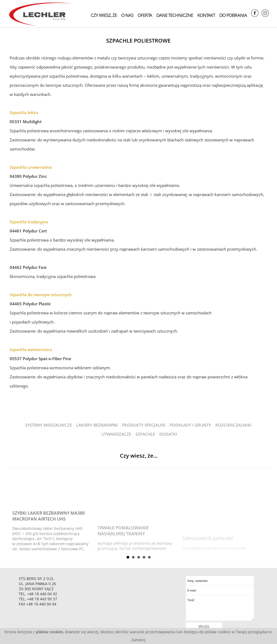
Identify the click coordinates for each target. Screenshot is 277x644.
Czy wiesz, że (104, 15)
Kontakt (206, 15)
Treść (220, 608)
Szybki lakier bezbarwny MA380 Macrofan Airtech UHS (49, 536)
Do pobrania (233, 15)
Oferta (145, 15)
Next (262, 511)
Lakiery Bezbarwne (97, 425)
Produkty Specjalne (144, 425)
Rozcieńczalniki (233, 425)
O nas (127, 15)
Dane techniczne (175, 15)
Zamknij (138, 640)
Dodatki (168, 434)
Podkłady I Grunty (190, 425)
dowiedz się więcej (82, 632)
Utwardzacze (116, 434)
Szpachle (145, 434)
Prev (15, 511)
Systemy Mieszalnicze (49, 425)
